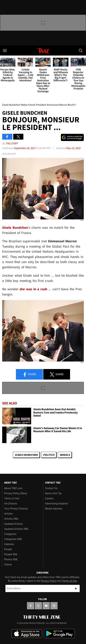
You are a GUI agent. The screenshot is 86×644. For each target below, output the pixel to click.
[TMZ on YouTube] (46, 606)
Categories (10, 534)
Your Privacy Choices (16, 509)
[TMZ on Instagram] (54, 606)
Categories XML (13, 539)
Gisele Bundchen (26, 455)
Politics (49, 455)
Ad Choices (11, 504)
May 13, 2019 (73, 148)
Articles (9, 514)
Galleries (9, 544)
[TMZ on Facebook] (31, 606)
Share (29, 374)
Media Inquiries (54, 509)
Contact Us (51, 488)
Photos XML (11, 559)
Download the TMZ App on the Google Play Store (59, 634)
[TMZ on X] (38, 606)
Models (65, 455)
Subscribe (76, 588)
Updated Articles (13, 524)
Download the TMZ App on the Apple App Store (27, 634)
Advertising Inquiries (57, 504)
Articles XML (11, 519)
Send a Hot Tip (53, 493)
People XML (11, 554)
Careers (49, 498)
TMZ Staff (12, 143)
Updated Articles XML (16, 529)
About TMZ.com (13, 488)
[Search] (81, 50)
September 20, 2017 (25, 148)
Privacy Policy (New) (16, 493)
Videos (8, 564)
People (8, 549)
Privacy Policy (49, 581)
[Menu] (5, 50)
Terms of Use (12, 498)
